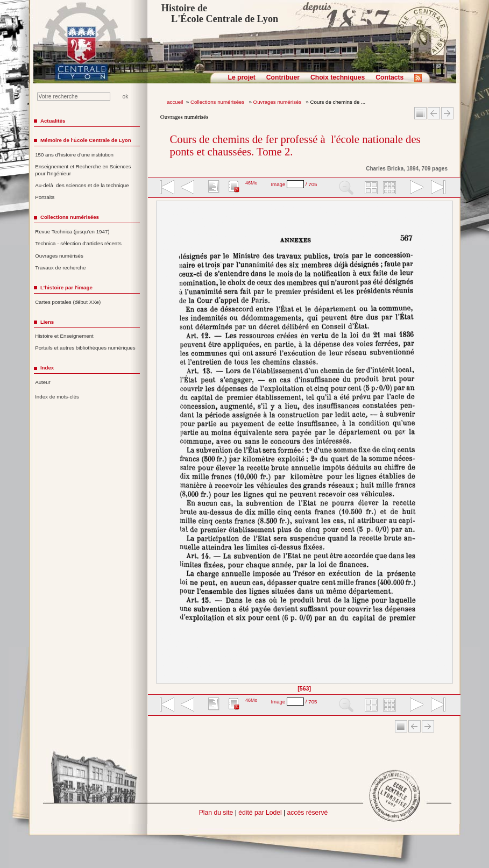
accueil (175, 102)
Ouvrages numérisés (278, 102)
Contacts (389, 77)
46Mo (251, 183)
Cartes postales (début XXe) (68, 302)
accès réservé (308, 813)
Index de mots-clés (57, 397)
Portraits (45, 197)
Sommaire (420, 113)
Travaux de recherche (60, 268)
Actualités (53, 121)
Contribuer (283, 77)
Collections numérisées (218, 102)
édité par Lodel (260, 813)
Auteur (43, 382)
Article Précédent (434, 113)
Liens (47, 322)
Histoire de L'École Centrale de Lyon (220, 13)
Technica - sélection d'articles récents (78, 243)
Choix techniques (338, 77)
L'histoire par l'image (66, 287)
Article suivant (447, 113)
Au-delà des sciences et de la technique (82, 185)
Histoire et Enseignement (64, 336)
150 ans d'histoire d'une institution (74, 155)
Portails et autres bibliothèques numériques (85, 348)
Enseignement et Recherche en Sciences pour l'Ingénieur (83, 170)
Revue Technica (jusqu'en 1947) (72, 232)
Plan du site (216, 813)
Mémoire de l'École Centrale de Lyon (86, 140)
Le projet (242, 77)
